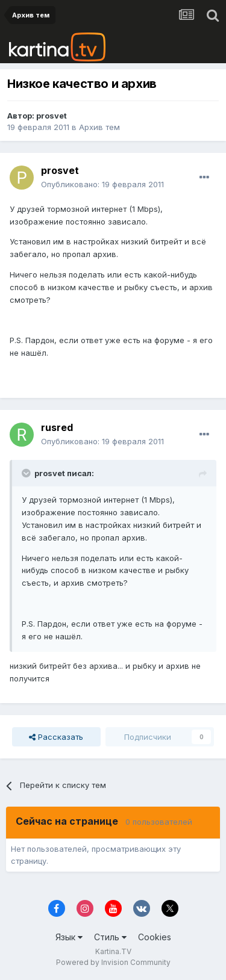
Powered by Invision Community (113, 962)
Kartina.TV (113, 951)
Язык (69, 937)
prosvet (52, 116)
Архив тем (99, 127)
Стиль (110, 937)
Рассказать (56, 737)
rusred (57, 427)
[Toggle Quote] (27, 473)
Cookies (155, 937)
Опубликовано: (102, 184)
